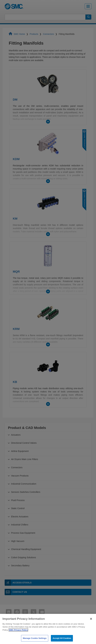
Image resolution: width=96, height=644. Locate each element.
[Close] (91, 625)
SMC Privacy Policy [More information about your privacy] (18, 636)
